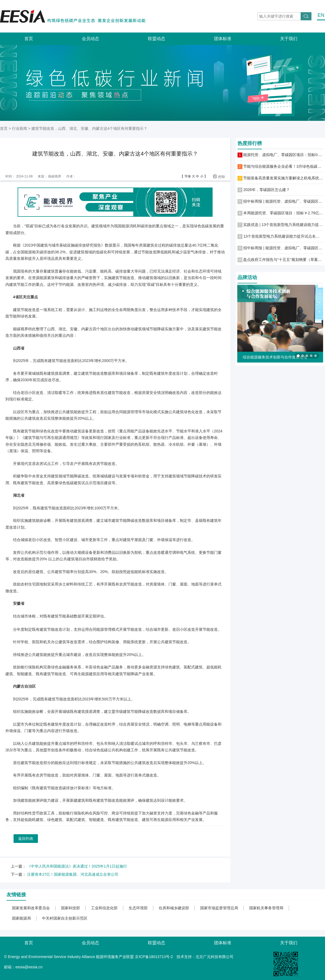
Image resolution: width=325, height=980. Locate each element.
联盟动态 (157, 39)
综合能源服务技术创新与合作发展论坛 (275, 357)
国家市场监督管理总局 (219, 908)
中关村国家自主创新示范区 (65, 918)
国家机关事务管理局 (266, 908)
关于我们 (289, 39)
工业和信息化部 (104, 908)
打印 (222, 177)
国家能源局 (21, 918)
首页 (29, 39)
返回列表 (26, 839)
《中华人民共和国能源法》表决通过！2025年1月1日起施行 (77, 866)
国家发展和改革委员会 (31, 908)
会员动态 (90, 39)
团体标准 (223, 39)
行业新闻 (19, 128)
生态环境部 (138, 908)
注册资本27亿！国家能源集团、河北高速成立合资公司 (73, 874)
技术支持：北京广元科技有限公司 (205, 957)
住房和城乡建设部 (174, 908)
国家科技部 (70, 908)
